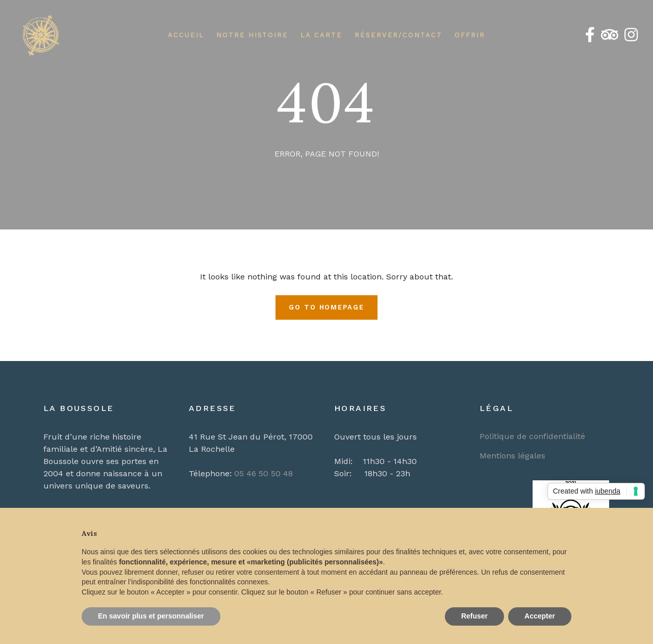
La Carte (321, 35)
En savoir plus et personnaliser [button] (151, 616)
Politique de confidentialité (532, 436)
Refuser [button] (474, 616)
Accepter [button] (540, 616)
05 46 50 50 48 (263, 473)
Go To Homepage (326, 307)
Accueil (186, 35)
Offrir (470, 35)
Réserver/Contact (398, 35)
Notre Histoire (252, 35)
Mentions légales (512, 456)
